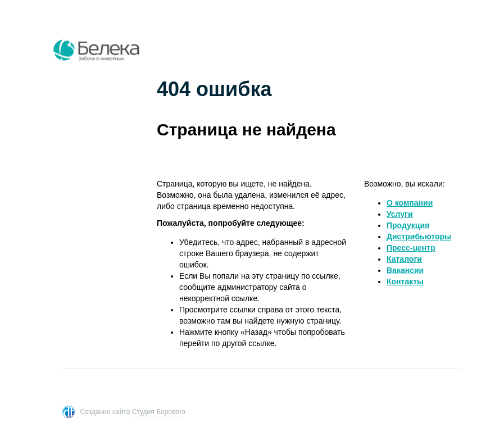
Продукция (408, 225)
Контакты (405, 281)
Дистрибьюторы (419, 237)
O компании (410, 203)
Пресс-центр (411, 248)
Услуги (400, 214)
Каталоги (404, 259)
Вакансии (405, 270)
